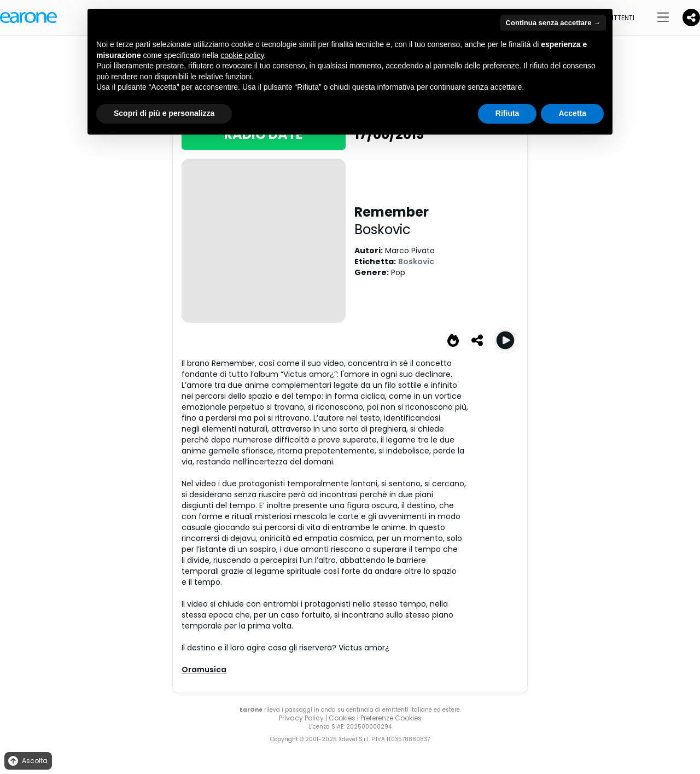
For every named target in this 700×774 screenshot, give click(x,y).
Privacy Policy (301, 718)
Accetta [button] (572, 113)
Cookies (342, 718)
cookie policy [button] (242, 55)
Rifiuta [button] (507, 113)
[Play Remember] (505, 340)
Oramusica (204, 670)
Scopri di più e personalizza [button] (164, 113)
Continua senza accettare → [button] (553, 23)
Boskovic (383, 229)
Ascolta (27, 761)
